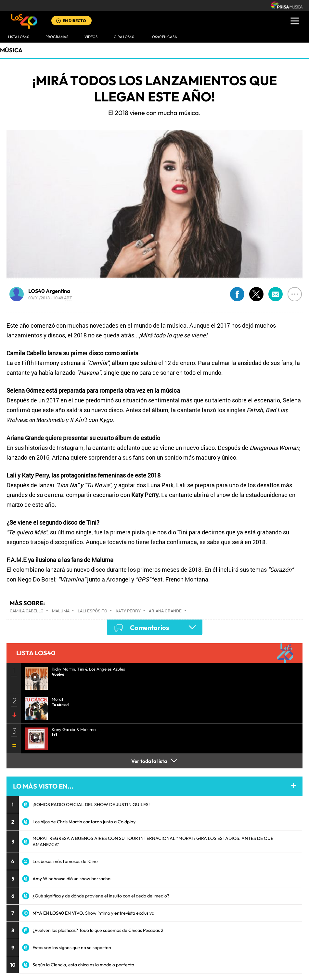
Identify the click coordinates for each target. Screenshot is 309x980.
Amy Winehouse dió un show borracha (71, 879)
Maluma (61, 611)
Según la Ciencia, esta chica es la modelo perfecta (83, 965)
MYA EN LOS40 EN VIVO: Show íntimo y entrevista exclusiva (93, 913)
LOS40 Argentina (49, 291)
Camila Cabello (27, 611)
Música (11, 50)
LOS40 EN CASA (164, 37)
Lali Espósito (92, 611)
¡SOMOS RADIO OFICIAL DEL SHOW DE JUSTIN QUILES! (91, 804)
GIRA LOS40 (124, 37)
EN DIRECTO (74, 21)
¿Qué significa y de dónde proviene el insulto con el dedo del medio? (101, 896)
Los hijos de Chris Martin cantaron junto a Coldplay (84, 822)
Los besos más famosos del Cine (65, 861)
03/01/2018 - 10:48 (50, 298)
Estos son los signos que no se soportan (72, 947)
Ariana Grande (165, 611)
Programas (57, 37)
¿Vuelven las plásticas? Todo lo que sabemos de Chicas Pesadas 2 (98, 930)
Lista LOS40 (19, 37)
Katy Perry (128, 611)
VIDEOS (91, 37)
